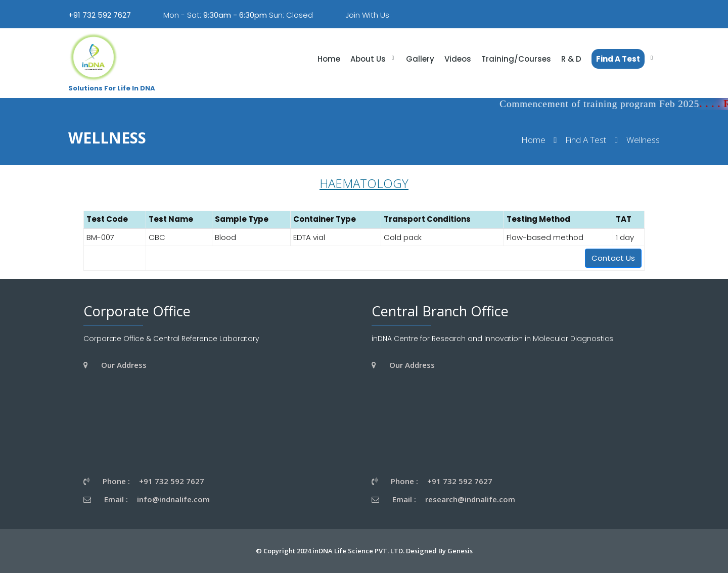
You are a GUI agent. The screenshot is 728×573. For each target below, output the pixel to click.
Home (533, 140)
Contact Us (613, 258)
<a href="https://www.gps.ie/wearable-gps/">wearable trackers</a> (181, 422)
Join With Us (367, 15)
